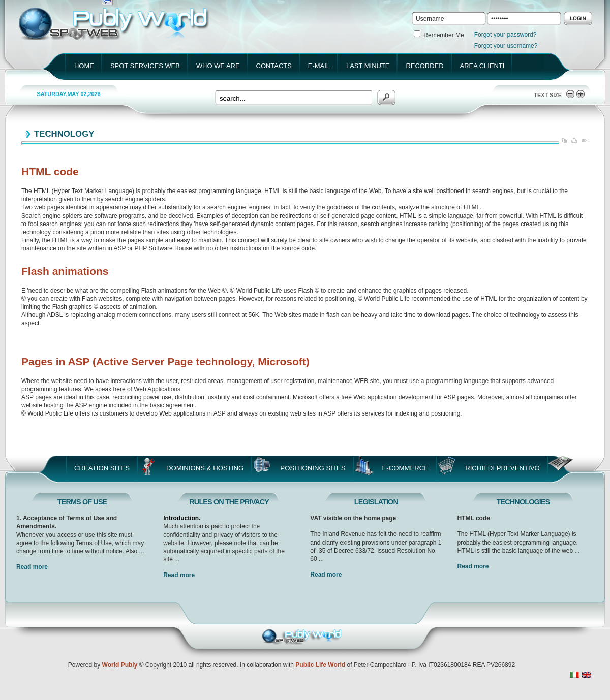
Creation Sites (102, 468)
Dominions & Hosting (205, 468)
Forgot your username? (506, 46)
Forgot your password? (506, 35)
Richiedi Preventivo (502, 468)
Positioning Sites (313, 468)
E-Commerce (406, 468)
